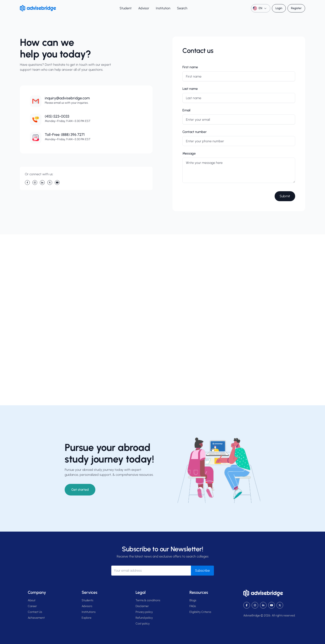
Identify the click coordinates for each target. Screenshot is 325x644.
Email (186, 110)
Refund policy (144, 618)
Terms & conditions (148, 600)
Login (279, 8)
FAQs (193, 606)
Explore (87, 618)
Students (87, 600)
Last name (190, 89)
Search (182, 8)
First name (190, 67)
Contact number (195, 132)
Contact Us (35, 612)
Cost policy (143, 624)
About (32, 600)
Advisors (87, 606)
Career (32, 606)
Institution (163, 8)
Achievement (36, 618)
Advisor (144, 8)
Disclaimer (142, 606)
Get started (80, 490)
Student (126, 8)
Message (189, 153)
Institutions (89, 612)
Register (296, 8)
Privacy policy (144, 612)
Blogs (193, 600)
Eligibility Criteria (200, 612)
